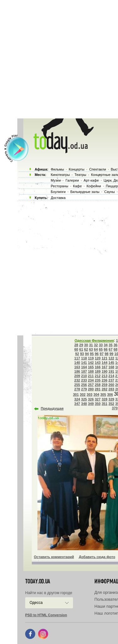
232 (77, 380)
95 (92, 354)
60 (76, 349)
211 (91, 376)
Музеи (56, 180)
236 (104, 380)
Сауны (110, 192)
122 (111, 358)
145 (111, 363)
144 (104, 363)
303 (89, 394)
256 (84, 385)
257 (91, 385)
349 (91, 404)
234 (91, 380)
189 (98, 371)
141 (84, 363)
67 (110, 349)
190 (104, 371)
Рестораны (59, 186)
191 (111, 371)
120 (98, 358)
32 (96, 345)
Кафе (77, 186)
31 (91, 345)
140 (77, 363)
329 (111, 399)
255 (77, 385)
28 (76, 345)
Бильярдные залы (85, 192)
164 (84, 367)
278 (77, 389)
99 (111, 354)
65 (101, 349)
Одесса (36, 603)
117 (77, 358)
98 (106, 354)
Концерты (76, 169)
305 (103, 394)
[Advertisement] (59, 59)
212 (98, 376)
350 (98, 404)
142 (91, 363)
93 (82, 354)
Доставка (58, 198)
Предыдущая (52, 408)
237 (111, 380)
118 (84, 358)
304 (96, 394)
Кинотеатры (60, 175)
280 (91, 389)
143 (98, 363)
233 (84, 380)
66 (106, 349)
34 (106, 345)
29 (81, 345)
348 (84, 404)
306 (110, 394)
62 (86, 349)
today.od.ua (38, 581)
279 (84, 389)
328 (104, 399)
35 (110, 345)
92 (77, 354)
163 (77, 367)
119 (91, 358)
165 (91, 367)
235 (98, 380)
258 (98, 385)
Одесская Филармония (94, 340)
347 (77, 404)
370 (115, 408)
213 (104, 376)
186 (77, 371)
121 (104, 358)
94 (87, 354)
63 (91, 349)
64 (96, 349)
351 (104, 404)
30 (86, 345)
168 (111, 367)
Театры (80, 175)
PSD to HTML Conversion (46, 615)
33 (101, 345)
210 (84, 376)
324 (77, 399)
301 (76, 394)
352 (111, 404)
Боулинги (58, 192)
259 (104, 385)
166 (98, 367)
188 (91, 371)
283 (111, 389)
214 (111, 376)
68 (115, 349)
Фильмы (57, 169)
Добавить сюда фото (97, 557)
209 (77, 376)
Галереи (72, 180)
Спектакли (98, 169)
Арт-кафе (91, 180)
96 (97, 354)
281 (98, 389)
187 (84, 371)
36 (115, 345)
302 (83, 394)
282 (104, 389)
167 (104, 367)
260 (111, 385)
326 (91, 399)
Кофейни (94, 186)
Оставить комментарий (54, 557)
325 (84, 399)
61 (81, 349)
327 (98, 399)
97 (102, 354)
